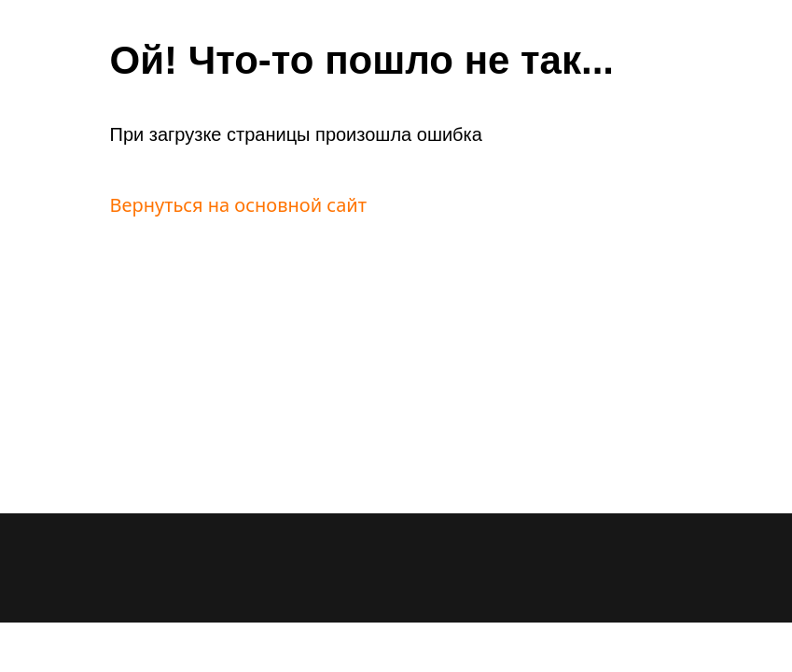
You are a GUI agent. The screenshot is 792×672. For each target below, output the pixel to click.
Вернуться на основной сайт (239, 205)
